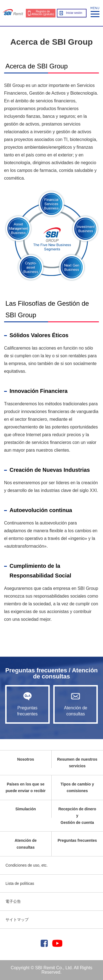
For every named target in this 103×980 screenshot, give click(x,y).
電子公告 (13, 901)
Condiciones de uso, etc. (27, 865)
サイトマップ (17, 920)
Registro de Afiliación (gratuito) (43, 13)
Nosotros (26, 759)
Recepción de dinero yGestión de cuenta (77, 816)
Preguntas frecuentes (27, 704)
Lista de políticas (20, 883)
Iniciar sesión (74, 13)
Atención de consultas (76, 704)
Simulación (26, 809)
